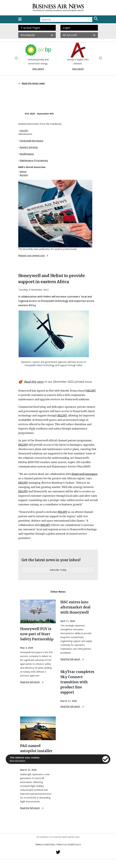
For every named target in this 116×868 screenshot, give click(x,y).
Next (100, 58)
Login (67, 28)
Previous (16, 58)
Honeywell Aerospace (31, 141)
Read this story (34, 382)
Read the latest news (32, 83)
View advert (38, 69)
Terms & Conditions (45, 845)
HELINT (24, 130)
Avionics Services (29, 147)
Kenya (23, 171)
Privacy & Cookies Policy (69, 845)
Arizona (24, 175)
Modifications (27, 154)
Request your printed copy (33, 255)
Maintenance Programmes (34, 160)
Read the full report (32, 682)
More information (17, 761)
